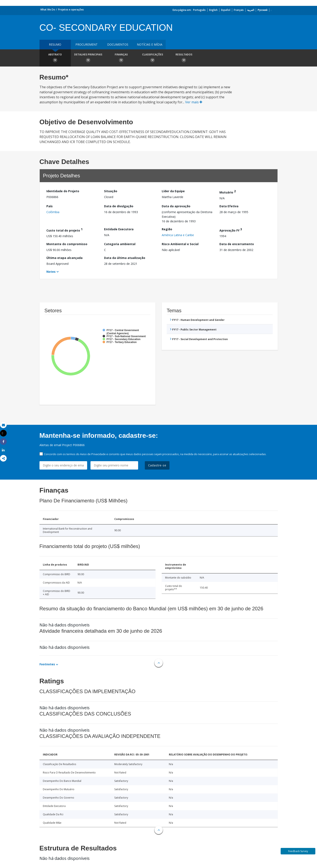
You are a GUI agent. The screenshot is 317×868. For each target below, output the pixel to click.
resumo (55, 44)
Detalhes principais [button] (88, 58)
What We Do (48, 10)
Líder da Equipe (173, 191)
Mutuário (228, 192)
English (213, 10)
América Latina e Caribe (178, 235)
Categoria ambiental (120, 244)
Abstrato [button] (55, 58)
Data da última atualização (125, 258)
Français (239, 10)
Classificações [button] (153, 58)
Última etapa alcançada (64, 258)
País (50, 206)
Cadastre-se (157, 465)
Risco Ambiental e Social (180, 244)
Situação (111, 191)
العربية (251, 10)
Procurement (87, 44)
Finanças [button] (121, 58)
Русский (263, 10)
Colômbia (53, 212)
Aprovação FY (231, 230)
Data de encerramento (237, 244)
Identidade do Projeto (63, 191)
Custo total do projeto (64, 230)
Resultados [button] (184, 58)
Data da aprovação (176, 206)
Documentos (118, 44)
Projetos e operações (71, 10)
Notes (51, 272)
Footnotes (47, 664)
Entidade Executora (119, 229)
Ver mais (194, 102)
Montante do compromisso (67, 244)
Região (167, 229)
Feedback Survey (298, 851)
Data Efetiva (229, 206)
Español (226, 10)
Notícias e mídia (150, 44)
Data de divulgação (119, 206)
